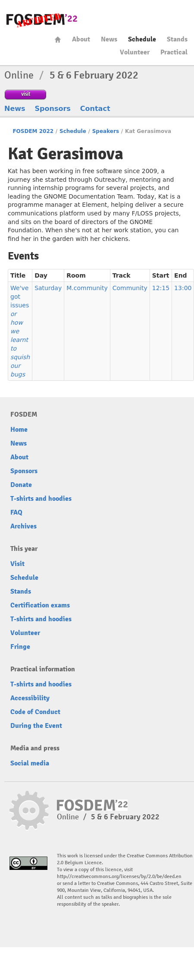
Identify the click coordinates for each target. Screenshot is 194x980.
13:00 (183, 288)
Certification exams (40, 605)
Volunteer (135, 52)
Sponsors (53, 109)
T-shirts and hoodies (41, 499)
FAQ (16, 512)
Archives (23, 526)
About (81, 39)
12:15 (161, 288)
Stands (177, 39)
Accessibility (30, 698)
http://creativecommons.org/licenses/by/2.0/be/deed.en (119, 877)
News (109, 39)
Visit (17, 564)
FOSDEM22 (42, 20)
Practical (174, 52)
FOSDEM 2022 (33, 131)
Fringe (20, 647)
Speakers (106, 131)
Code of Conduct (35, 712)
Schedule (142, 39)
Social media (30, 763)
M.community (87, 288)
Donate (21, 485)
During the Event (36, 726)
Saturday (48, 288)
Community (130, 288)
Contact (95, 109)
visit (26, 94)
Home (58, 40)
